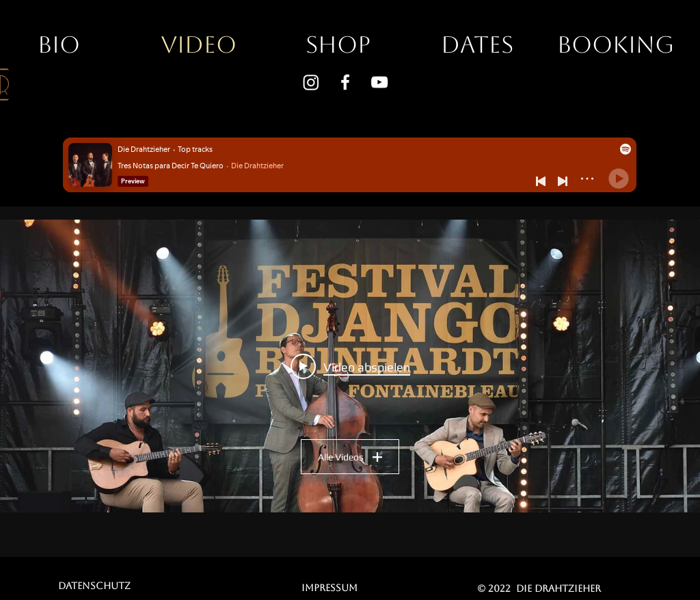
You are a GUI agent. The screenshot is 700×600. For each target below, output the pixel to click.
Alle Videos (350, 457)
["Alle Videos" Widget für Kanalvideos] (350, 366)
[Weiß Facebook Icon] (345, 82)
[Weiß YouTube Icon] (379, 82)
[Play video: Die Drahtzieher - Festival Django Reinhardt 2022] (350, 366)
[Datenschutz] (94, 586)
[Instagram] (311, 82)
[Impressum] (329, 588)
